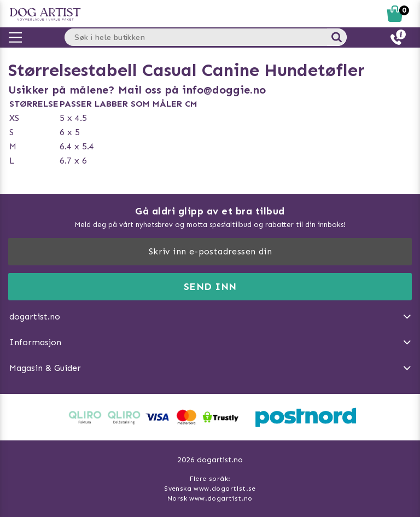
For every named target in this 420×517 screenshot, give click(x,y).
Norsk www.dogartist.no (210, 498)
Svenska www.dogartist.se (210, 489)
